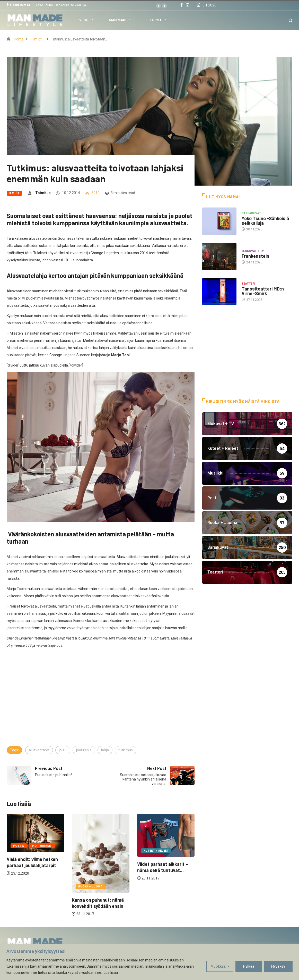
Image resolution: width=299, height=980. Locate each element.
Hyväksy (278, 966)
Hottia (19, 846)
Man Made (121, 20)
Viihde (88, 20)
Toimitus (43, 193)
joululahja (84, 750)
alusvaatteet (39, 750)
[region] (150, 962)
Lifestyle (157, 20)
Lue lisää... (112, 973)
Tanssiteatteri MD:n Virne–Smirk (263, 291)
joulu (63, 750)
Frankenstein (255, 256)
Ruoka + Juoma (90, 887)
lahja (105, 750)
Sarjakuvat (251, 213)
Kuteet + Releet (156, 850)
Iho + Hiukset (42, 846)
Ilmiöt (37, 39)
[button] (159, 6)
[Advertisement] (101, 707)
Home (19, 39)
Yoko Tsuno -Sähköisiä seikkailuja (61, 5)
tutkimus (126, 750)
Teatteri (248, 284)
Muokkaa (218, 966)
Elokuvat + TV (253, 251)
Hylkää (249, 966)
